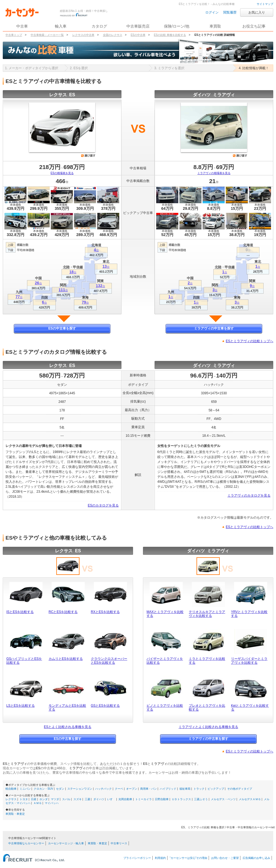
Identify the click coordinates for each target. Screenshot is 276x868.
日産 (34, 799)
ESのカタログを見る (103, 505)
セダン (60, 789)
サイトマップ (265, 4)
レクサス (11, 799)
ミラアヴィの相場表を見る (214, 173)
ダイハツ (99, 799)
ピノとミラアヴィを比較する (165, 708)
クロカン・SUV (43, 789)
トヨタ (24, 799)
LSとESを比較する (21, 706)
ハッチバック (104, 789)
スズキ (78, 799)
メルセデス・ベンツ (223, 799)
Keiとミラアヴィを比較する (250, 708)
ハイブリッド (168, 789)
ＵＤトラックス (181, 799)
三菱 (87, 799)
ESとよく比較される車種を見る (68, 727)
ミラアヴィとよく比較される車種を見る (208, 727)
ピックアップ (216, 789)
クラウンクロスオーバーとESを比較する (109, 661)
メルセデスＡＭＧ (250, 799)
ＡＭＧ (38, 803)
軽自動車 (11, 789)
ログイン (212, 12)
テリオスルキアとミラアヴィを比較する (207, 614)
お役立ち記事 (254, 26)
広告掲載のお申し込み (256, 858)
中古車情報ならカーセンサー (26, 843)
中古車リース (119, 843)
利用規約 (160, 858)
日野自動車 (162, 799)
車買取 (215, 26)
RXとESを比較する (105, 612)
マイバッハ (52, 803)
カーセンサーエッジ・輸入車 (66, 843)
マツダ (55, 799)
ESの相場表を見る (62, 173)
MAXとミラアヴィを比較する (165, 614)
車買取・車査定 (15, 814)
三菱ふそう (201, 799)
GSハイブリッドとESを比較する (24, 661)
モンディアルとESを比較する (67, 708)
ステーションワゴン (80, 789)
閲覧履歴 (230, 12)
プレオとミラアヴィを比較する (207, 708)
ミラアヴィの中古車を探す (214, 328)
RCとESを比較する (63, 612)
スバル (66, 799)
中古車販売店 (138, 26)
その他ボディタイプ (240, 789)
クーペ (119, 789)
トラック (199, 789)
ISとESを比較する (20, 612)
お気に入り (257, 12)
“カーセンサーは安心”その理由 (189, 858)
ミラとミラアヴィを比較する (207, 661)
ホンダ (44, 799)
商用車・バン (148, 789)
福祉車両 (185, 789)
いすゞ (111, 799)
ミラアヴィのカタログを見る (249, 495)
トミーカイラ (144, 799)
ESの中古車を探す (62, 328)
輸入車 (61, 26)
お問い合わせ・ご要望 (225, 858)
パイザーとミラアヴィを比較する (165, 661)
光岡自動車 (125, 799)
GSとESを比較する (105, 706)
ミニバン (25, 789)
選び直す (88, 156)
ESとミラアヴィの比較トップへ (250, 341)
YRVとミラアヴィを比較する (249, 614)
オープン (132, 789)
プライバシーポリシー (137, 858)
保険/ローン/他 (177, 26)
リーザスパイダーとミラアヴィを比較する (249, 661)
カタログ (99, 26)
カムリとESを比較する (66, 659)
